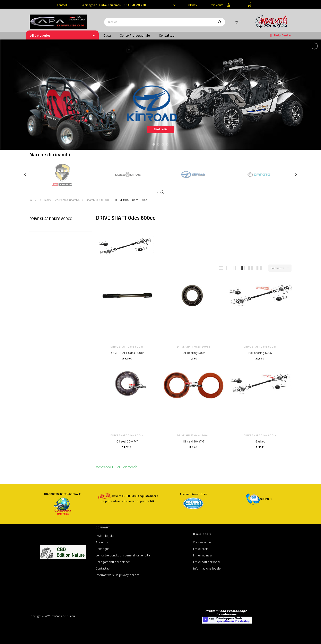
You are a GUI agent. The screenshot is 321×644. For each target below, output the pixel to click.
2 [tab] (163, 193)
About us (102, 542)
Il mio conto (216, 5)
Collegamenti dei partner (113, 562)
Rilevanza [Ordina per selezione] (281, 268)
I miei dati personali (207, 562)
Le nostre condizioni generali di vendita (123, 555)
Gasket (260, 441)
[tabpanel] (43, 175)
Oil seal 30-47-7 (194, 441)
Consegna (103, 549)
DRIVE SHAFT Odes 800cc (51, 219)
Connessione (202, 542)
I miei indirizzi (202, 555)
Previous (25, 175)
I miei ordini (201, 549)
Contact (62, 5)
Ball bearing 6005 (194, 353)
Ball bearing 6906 (260, 353)
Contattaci (103, 569)
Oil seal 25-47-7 (127, 441)
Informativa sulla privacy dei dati (118, 575)
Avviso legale (105, 536)
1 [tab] (158, 193)
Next (296, 175)
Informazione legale (207, 569)
